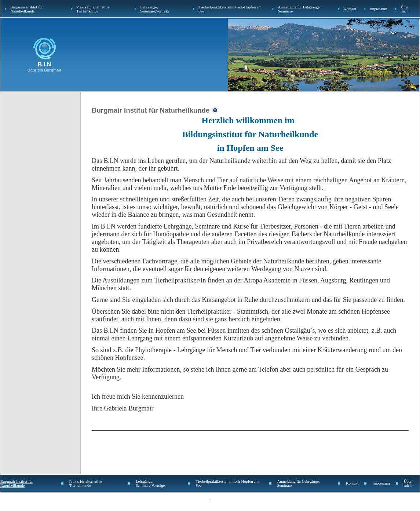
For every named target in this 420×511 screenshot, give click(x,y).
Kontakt (350, 9)
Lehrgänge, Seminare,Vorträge (155, 9)
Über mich (404, 9)
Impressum (378, 9)
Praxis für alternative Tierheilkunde (93, 9)
